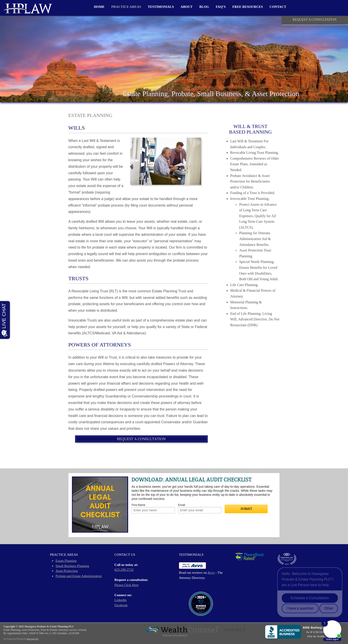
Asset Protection (67, 571)
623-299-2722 (124, 570)
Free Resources (248, 7)
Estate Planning (66, 561)
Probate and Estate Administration (79, 576)
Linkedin (120, 600)
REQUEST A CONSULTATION (315, 20)
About (186, 7)
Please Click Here (126, 585)
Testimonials (161, 7)
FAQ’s (221, 7)
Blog (204, 7)
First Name (138, 505)
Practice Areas (126, 7)
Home (99, 7)
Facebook (121, 605)
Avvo (211, 573)
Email (182, 505)
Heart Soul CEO (32, 639)
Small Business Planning (72, 566)
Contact (278, 7)
